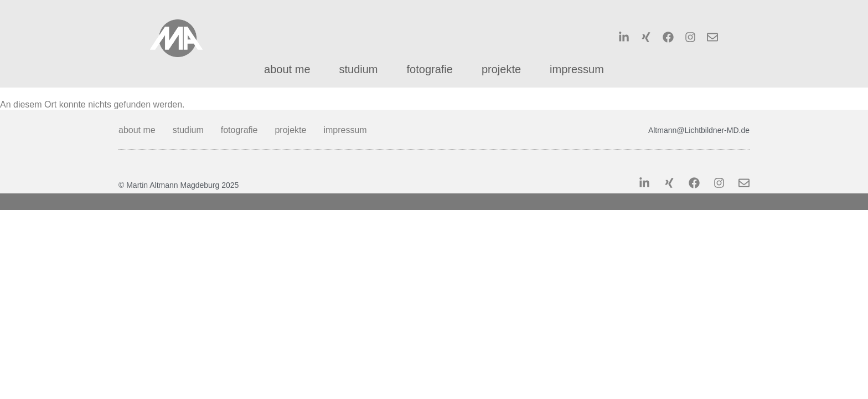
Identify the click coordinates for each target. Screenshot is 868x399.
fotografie (430, 69)
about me (287, 69)
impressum (577, 69)
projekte (501, 69)
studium (359, 69)
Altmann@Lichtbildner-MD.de (699, 130)
